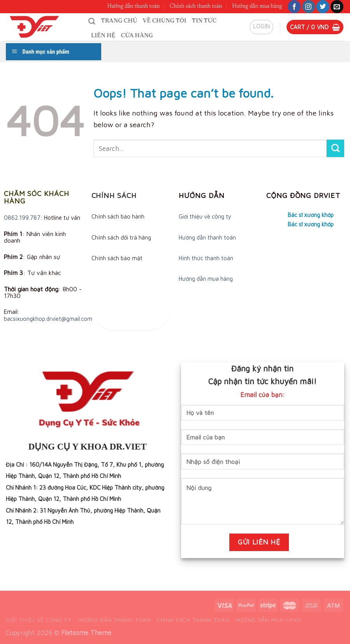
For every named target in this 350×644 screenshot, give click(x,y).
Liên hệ (103, 36)
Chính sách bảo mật (117, 258)
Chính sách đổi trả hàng (121, 237)
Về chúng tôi (165, 21)
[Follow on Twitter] (323, 7)
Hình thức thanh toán (206, 258)
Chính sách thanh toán (196, 6)
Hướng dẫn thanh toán (133, 6)
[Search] (92, 21)
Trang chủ (119, 21)
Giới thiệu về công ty (205, 216)
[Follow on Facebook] (294, 7)
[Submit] (335, 148)
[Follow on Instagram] (309, 7)
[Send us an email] (337, 7)
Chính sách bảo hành (118, 216)
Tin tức (204, 21)
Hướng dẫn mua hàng (257, 6)
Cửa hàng (137, 36)
